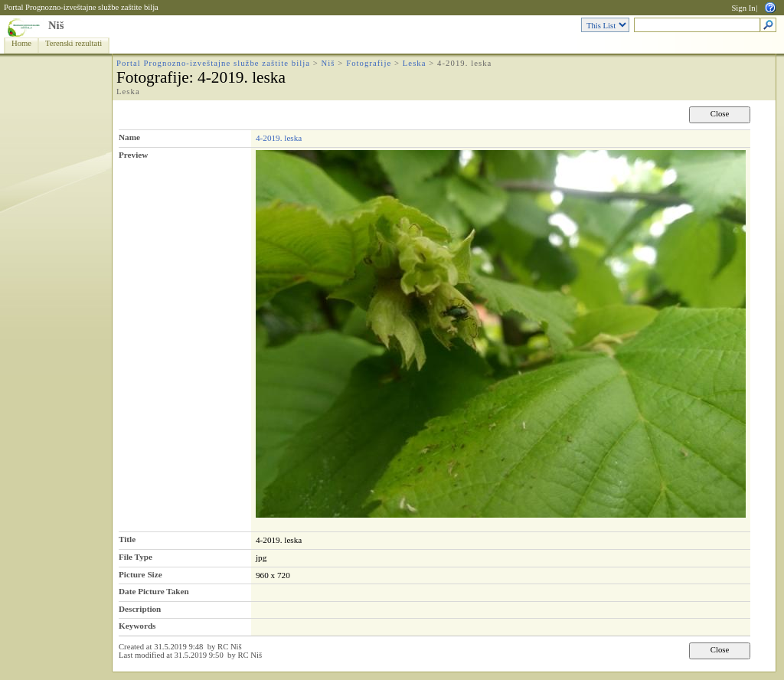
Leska (415, 63)
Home (21, 43)
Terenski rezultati (73, 43)
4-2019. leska (279, 138)
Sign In (743, 8)
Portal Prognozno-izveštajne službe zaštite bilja (81, 7)
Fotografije (369, 63)
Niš (56, 25)
